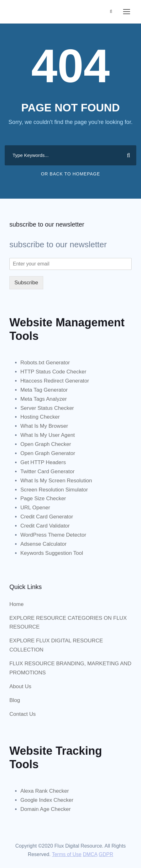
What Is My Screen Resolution (56, 481)
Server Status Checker (47, 408)
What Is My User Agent (48, 435)
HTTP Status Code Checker (53, 372)
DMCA (90, 854)
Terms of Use (67, 854)
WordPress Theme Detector (53, 535)
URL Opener (35, 508)
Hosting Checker (40, 417)
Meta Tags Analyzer (44, 399)
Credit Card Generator (47, 517)
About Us (20, 686)
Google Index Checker (47, 800)
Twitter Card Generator (47, 472)
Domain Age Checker (46, 809)
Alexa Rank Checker (45, 791)
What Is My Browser (44, 426)
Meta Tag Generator (44, 390)
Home (16, 604)
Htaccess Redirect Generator (55, 381)
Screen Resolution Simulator (54, 490)
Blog (15, 700)
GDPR (106, 854)
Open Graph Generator (48, 453)
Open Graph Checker (46, 444)
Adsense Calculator (43, 544)
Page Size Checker (43, 498)
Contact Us (23, 714)
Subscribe (26, 283)
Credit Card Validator (45, 526)
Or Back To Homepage (71, 174)
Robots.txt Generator (45, 363)
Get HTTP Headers (43, 462)
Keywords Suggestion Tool (52, 553)
